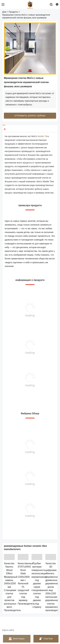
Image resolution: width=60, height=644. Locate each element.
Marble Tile (43, 136)
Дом (4, 12)
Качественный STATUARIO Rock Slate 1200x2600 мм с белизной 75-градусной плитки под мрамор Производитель (26, 584)
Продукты (13, 12)
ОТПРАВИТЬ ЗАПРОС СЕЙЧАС (30, 116)
